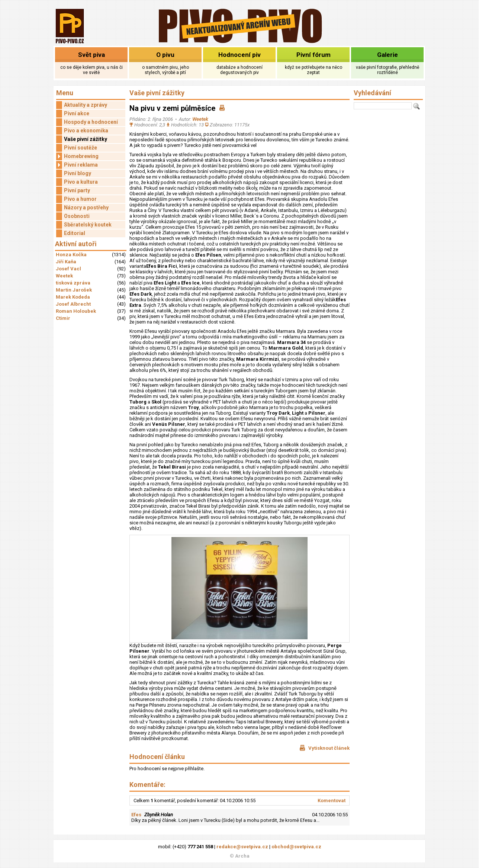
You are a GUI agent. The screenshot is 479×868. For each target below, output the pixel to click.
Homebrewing (77, 156)
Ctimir (63, 318)
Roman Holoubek (76, 311)
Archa (242, 856)
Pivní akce (77, 113)
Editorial (75, 233)
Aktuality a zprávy (86, 105)
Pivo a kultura (81, 182)
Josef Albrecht (73, 304)
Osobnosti (77, 216)
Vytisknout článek (324, 748)
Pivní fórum (314, 55)
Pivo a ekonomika (86, 131)
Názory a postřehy (86, 208)
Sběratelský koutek (88, 225)
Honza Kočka (71, 255)
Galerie (388, 55)
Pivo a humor (80, 199)
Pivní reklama (77, 165)
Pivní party (77, 190)
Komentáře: (147, 785)
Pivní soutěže (81, 148)
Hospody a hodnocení (91, 122)
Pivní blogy (78, 173)
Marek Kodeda (73, 297)
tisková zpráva (73, 283)
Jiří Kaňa (66, 262)
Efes (136, 815)
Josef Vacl (68, 269)
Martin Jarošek (74, 290)
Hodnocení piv (239, 55)
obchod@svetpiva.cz (296, 847)
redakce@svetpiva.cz (242, 847)
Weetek (64, 276)
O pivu (165, 55)
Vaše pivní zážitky (86, 139)
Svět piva (91, 55)
